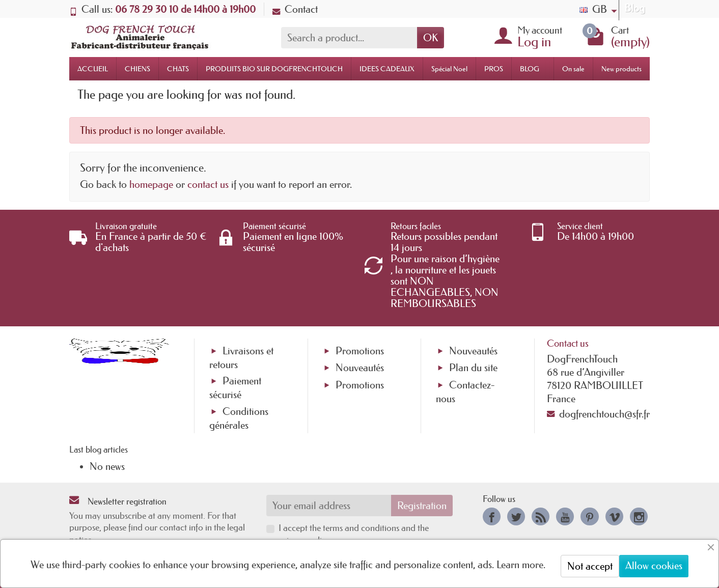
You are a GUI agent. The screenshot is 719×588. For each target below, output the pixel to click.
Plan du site (473, 368)
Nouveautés (360, 368)
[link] (492, 516)
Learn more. (521, 565)
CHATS (178, 69)
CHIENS (137, 69)
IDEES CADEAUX (387, 69)
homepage (151, 184)
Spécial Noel (449, 69)
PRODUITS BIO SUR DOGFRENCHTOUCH (274, 69)
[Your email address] (329, 506)
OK (431, 38)
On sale (573, 69)
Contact (295, 9)
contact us (208, 184)
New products (621, 69)
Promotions (360, 351)
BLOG (530, 69)
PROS (494, 69)
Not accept (590, 566)
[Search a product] (349, 38)
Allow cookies (654, 566)
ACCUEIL (93, 69)
